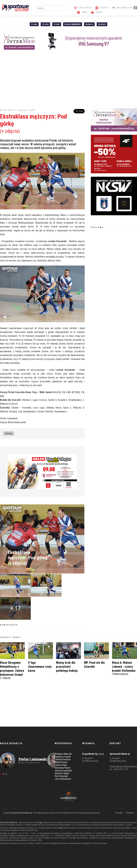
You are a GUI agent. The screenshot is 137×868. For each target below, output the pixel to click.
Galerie (97, 12)
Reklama (130, 813)
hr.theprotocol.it (68, 813)
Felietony (102, 8)
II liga (34, 24)
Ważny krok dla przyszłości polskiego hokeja (67, 667)
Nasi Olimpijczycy (123, 8)
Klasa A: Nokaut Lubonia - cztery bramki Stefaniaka (125, 668)
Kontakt (119, 813)
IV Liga (45, 24)
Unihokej (9, 433)
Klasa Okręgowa (73, 24)
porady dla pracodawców (88, 813)
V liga (57, 24)
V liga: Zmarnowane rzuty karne (40, 667)
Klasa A (89, 24)
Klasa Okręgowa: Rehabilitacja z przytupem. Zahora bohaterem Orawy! (12, 670)
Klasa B (102, 24)
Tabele (82, 12)
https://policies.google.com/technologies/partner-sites (66, 822)
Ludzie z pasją (83, 8)
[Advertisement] (68, 79)
